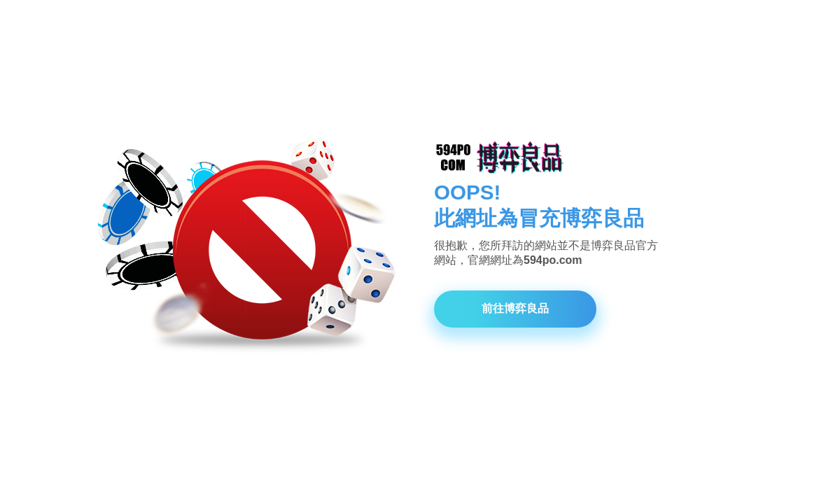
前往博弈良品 (515, 308)
